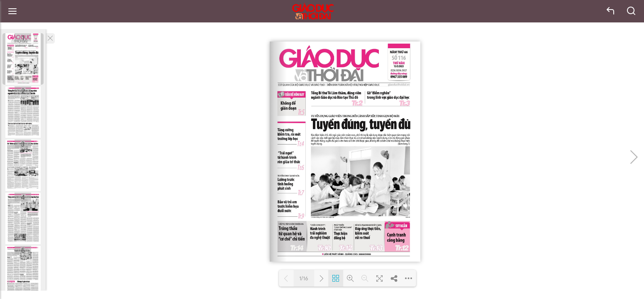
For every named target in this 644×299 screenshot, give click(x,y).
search (632, 11)
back (611, 11)
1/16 (304, 278)
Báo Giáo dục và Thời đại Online (313, 11)
